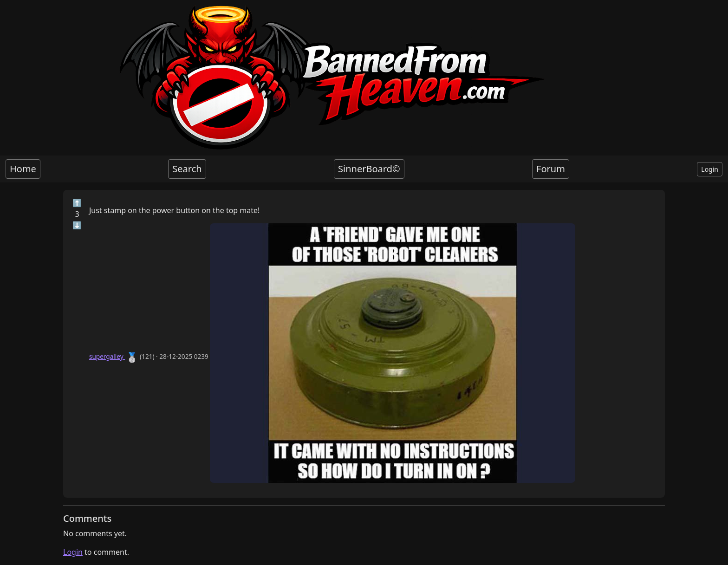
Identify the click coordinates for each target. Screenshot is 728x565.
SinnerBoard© (369, 169)
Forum (551, 169)
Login (710, 169)
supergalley (107, 356)
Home (23, 169)
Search (187, 169)
